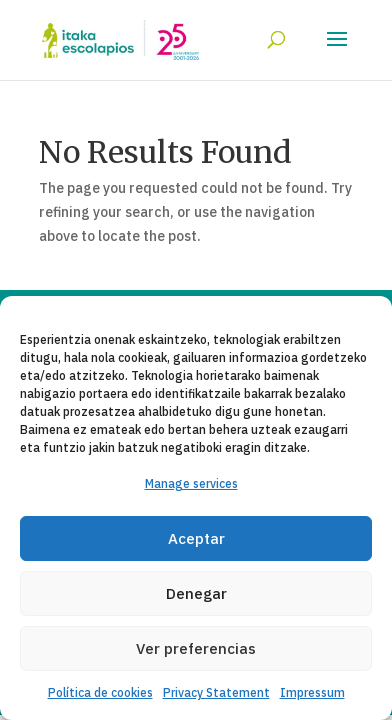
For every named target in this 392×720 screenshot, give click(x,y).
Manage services (191, 483)
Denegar (196, 593)
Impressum (312, 692)
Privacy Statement (216, 692)
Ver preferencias (196, 648)
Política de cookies (100, 692)
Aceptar (196, 538)
